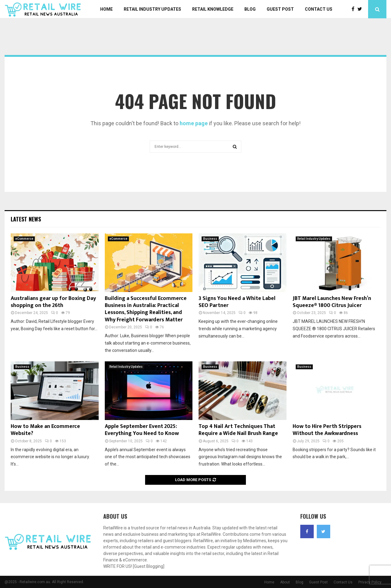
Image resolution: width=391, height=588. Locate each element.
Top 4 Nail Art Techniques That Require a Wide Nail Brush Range (238, 430)
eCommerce (24, 239)
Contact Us (319, 9)
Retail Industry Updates (152, 9)
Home (106, 9)
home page (194, 123)
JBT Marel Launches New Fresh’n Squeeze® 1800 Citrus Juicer (332, 302)
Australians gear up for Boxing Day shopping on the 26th (53, 302)
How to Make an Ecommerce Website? (45, 430)
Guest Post (280, 9)
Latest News (26, 219)
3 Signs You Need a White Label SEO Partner (237, 302)
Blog (250, 9)
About (285, 582)
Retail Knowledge (213, 9)
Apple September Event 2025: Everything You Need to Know (142, 430)
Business (210, 239)
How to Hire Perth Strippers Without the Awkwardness (327, 430)
